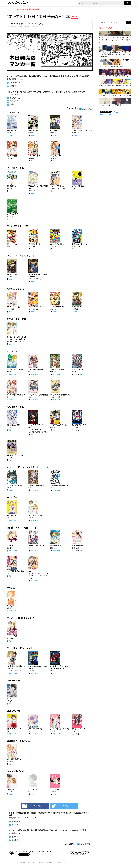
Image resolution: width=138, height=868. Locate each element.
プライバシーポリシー (62, 862)
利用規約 (50, 862)
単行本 (11, 374)
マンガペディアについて (29, 862)
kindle (11, 135)
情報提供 (42, 862)
